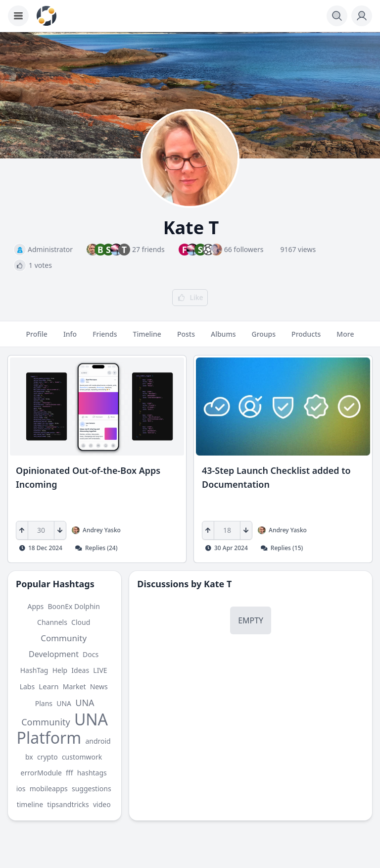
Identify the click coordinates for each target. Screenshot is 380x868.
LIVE (100, 670)
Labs (27, 687)
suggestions (92, 789)
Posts (186, 338)
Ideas (80, 670)
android (98, 741)
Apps (35, 606)
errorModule (41, 773)
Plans (44, 703)
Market (74, 687)
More (345, 338)
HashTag (34, 670)
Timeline (147, 338)
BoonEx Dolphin (74, 606)
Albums (223, 338)
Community (64, 638)
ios (21, 789)
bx (29, 757)
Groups (263, 338)
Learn (48, 686)
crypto (47, 757)
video (102, 804)
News (99, 687)
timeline (30, 804)
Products (306, 338)
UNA (64, 703)
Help (60, 670)
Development (54, 654)
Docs (91, 654)
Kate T (218, 584)
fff (69, 773)
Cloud (81, 622)
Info (70, 338)
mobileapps (49, 789)
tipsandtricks (68, 804)
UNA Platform (62, 728)
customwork (82, 757)
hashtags (92, 773)
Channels (52, 622)
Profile (37, 338)
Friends (105, 338)
